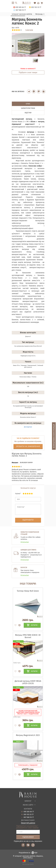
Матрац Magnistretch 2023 (28, 735)
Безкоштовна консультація (54, 436)
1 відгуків (29, 30)
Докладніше (28, 427)
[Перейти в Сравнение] (38, 3)
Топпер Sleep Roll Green (28, 591)
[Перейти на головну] (28, 3)
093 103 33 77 (29, 814)
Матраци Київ (28, 864)
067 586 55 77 (29, 817)
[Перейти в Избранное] (35, 3)
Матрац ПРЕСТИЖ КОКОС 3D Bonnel (28, 636)
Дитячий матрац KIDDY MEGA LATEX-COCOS (28, 682)
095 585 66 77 (29, 812)
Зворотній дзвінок (28, 823)
